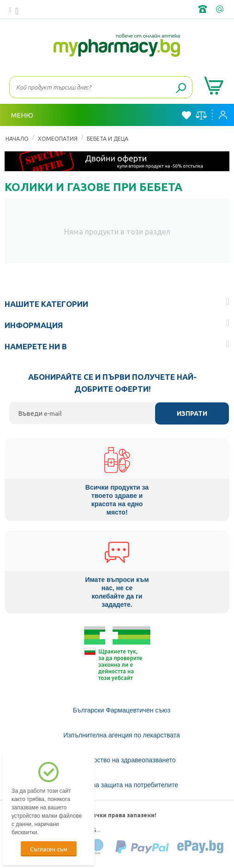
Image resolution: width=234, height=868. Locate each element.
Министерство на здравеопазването (121, 760)
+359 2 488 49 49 (204, 9)
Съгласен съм (49, 849)
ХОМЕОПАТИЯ (58, 138)
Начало (17, 138)
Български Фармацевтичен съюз (122, 710)
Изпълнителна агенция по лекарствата (122, 735)
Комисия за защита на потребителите (122, 785)
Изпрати (192, 413)
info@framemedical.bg (221, 9)
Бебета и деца (108, 138)
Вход (223, 115)
